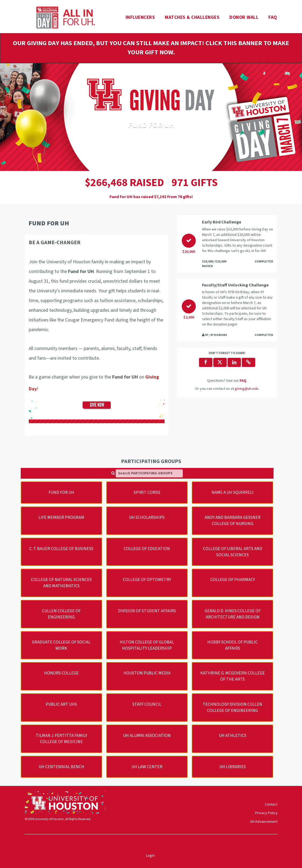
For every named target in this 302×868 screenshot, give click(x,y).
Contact (271, 804)
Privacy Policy (266, 813)
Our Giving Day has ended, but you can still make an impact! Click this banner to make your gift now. (151, 48)
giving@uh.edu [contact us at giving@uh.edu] (247, 389)
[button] (248, 362)
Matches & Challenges (192, 17)
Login (150, 856)
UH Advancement (264, 822)
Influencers (140, 17)
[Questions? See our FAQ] (243, 381)
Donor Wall (244, 17)
